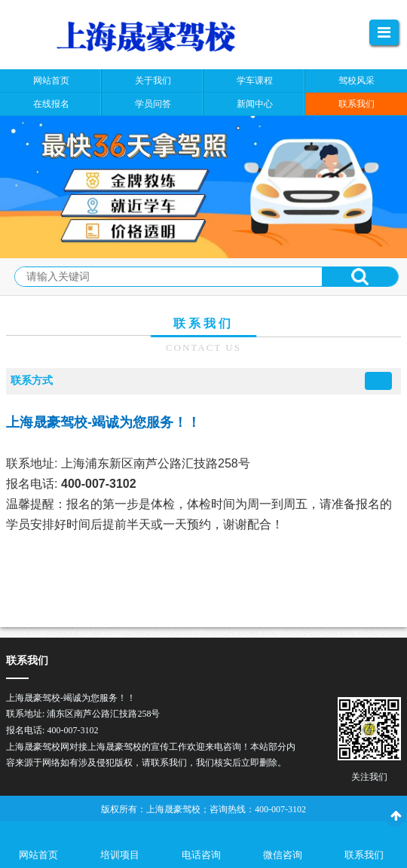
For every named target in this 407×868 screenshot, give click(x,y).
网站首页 (38, 855)
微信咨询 (283, 855)
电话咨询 (201, 855)
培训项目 (120, 855)
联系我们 (364, 855)
